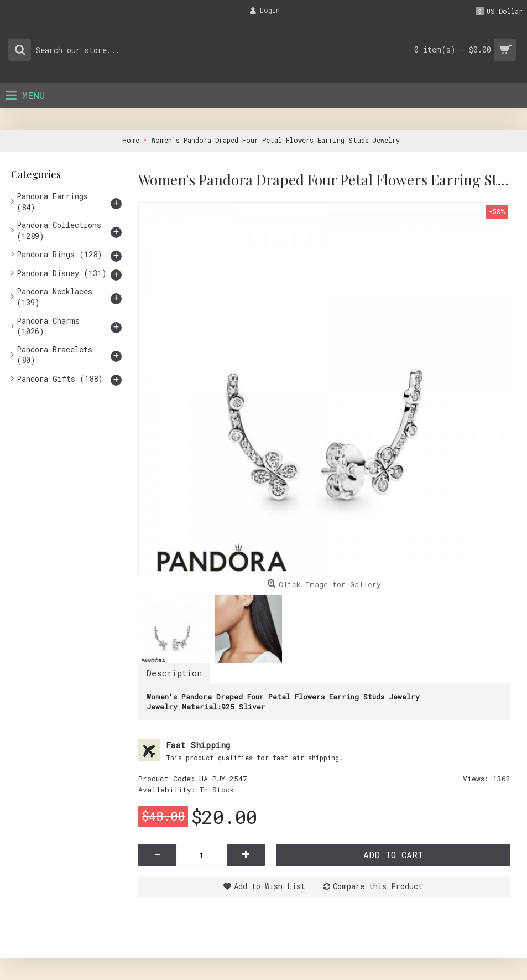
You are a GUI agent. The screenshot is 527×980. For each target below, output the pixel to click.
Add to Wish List (270, 886)
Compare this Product (378, 886)
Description (174, 673)
